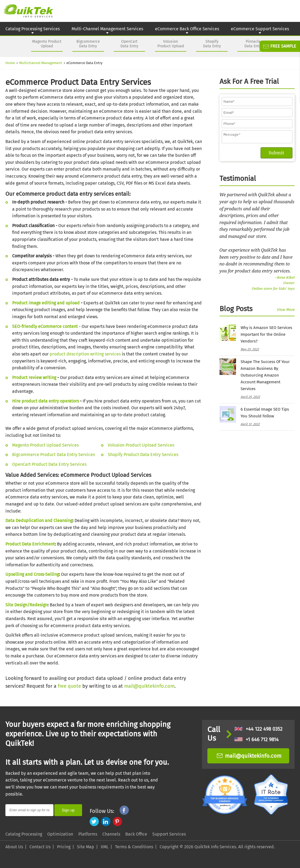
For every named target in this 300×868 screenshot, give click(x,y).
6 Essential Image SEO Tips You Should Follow (265, 414)
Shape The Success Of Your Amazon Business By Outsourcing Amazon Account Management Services (265, 377)
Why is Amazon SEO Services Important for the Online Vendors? (266, 336)
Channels (111, 834)
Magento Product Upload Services (45, 445)
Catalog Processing (24, 834)
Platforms (88, 834)
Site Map (86, 847)
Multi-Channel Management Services (107, 31)
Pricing (64, 847)
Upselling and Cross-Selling (32, 574)
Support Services (169, 834)
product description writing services (85, 354)
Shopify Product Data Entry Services (143, 455)
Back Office (136, 834)
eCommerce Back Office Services (187, 31)
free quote (69, 686)
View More (286, 311)
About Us (14, 847)
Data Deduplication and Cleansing (39, 521)
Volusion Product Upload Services (141, 445)
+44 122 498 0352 (258, 729)
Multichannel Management (41, 63)
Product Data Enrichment (30, 544)
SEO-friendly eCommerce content (45, 326)
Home (10, 63)
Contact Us (40, 847)
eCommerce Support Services (260, 31)
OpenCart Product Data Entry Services (49, 464)
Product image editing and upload (46, 303)
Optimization (60, 834)
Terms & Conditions (134, 847)
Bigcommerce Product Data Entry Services (53, 455)
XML (105, 847)
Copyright (169, 847)
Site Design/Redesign (26, 605)
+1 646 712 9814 (257, 740)
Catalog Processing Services (33, 31)
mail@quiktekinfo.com (149, 686)
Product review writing (34, 378)
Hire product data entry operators (45, 401)
